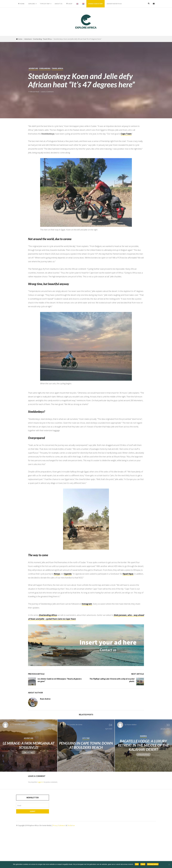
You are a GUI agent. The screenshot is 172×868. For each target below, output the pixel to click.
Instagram (87, 634)
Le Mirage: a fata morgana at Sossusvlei (29, 776)
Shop (69, 4)
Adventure (28, 39)
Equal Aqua (128, 604)
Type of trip (45, 4)
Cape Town (126, 134)
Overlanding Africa (48, 646)
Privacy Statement (59, 856)
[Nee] (169, 865)
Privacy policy (153, 864)
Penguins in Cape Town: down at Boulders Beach (86, 776)
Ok (137, 864)
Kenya (57, 604)
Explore (32, 4)
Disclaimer (71, 856)
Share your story (95, 4)
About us (58, 4)
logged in (40, 813)
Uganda (68, 604)
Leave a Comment (47, 92)
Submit (33, 842)
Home (21, 4)
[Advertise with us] (86, 676)
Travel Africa (47, 39)
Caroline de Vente (18, 755)
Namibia (143, 767)
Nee (143, 864)
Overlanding (37, 39)
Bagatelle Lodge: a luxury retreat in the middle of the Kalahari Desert (143, 776)
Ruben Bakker (132, 755)
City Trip (86, 769)
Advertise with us (114, 4)
